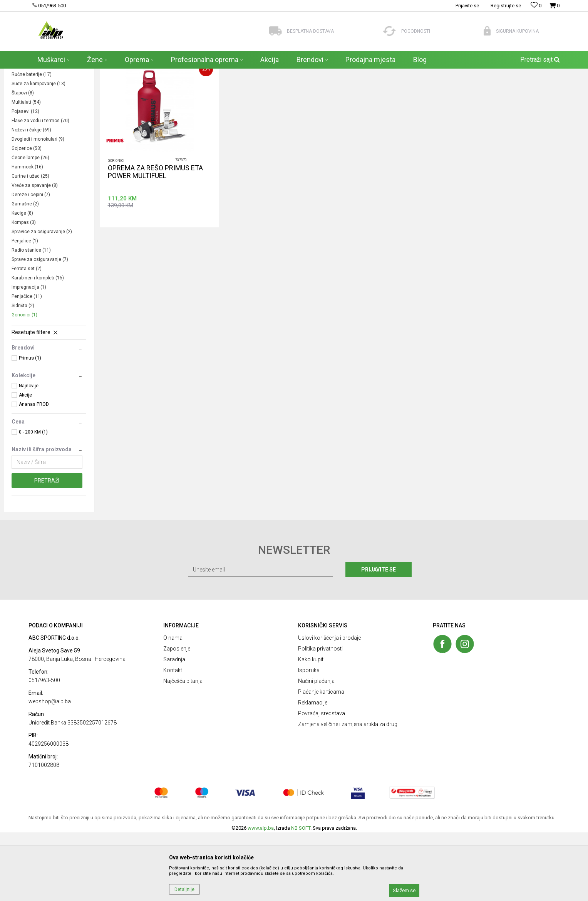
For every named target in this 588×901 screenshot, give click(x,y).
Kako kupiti (311, 728)
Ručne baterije (32, 143)
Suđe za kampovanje (39, 152)
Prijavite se (379, 638)
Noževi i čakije (31, 198)
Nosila (22, 124)
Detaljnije (184, 889)
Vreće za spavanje (35, 254)
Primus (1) (30, 426)
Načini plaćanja (316, 750)
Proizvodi (82, 74)
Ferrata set (27, 337)
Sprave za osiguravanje (40, 328)
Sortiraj (408, 89)
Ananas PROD (34, 473)
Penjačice (27, 365)
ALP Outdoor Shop (48, 74)
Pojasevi (25, 180)
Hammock (27, 235)
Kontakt (173, 739)
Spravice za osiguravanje (42, 300)
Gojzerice (27, 217)
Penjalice (25, 309)
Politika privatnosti (320, 717)
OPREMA (107, 74)
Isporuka (309, 739)
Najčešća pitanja (183, 750)
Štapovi (23, 161)
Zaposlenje (177, 717)
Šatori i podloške (32, 115)
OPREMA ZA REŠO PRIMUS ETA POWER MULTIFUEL (155, 240)
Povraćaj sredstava (322, 782)
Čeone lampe (30, 226)
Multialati (26, 171)
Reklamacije (313, 771)
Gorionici (24, 383)
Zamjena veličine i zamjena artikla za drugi (348, 793)
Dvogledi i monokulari (38, 208)
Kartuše (23, 134)
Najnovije (29, 454)
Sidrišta (23, 374)
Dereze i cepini (31, 263)
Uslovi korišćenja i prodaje (329, 706)
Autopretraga (375, 89)
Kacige (22, 282)
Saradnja (174, 728)
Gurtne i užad (30, 245)
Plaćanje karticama (321, 760)
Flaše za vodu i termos (40, 189)
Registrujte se (506, 6)
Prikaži (477, 89)
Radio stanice (31, 319)
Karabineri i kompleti (38, 346)
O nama (173, 706)
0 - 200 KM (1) (33, 501)
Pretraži (47, 549)
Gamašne (25, 272)
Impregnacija (29, 356)
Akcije (25, 464)
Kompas (24, 291)
